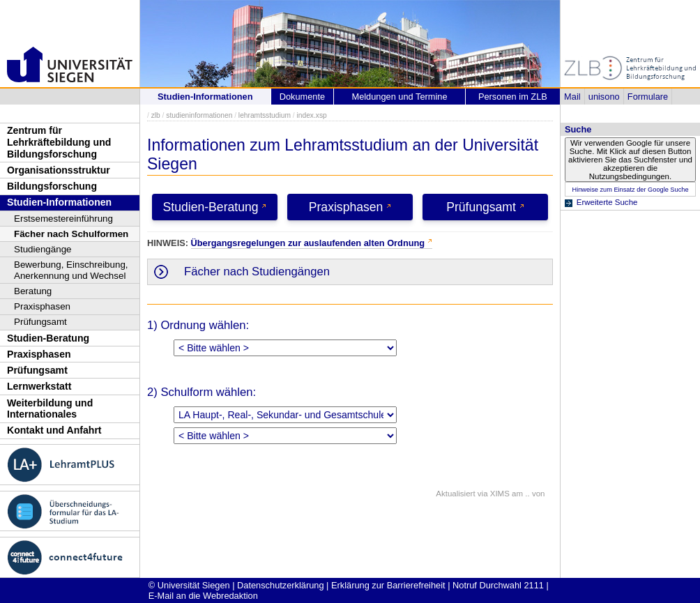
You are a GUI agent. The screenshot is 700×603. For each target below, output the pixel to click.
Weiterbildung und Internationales (50, 409)
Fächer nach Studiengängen (257, 272)
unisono (604, 97)
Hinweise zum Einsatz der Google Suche (630, 190)
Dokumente (302, 97)
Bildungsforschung (52, 186)
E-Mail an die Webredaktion (203, 596)
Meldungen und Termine (399, 97)
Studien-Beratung (48, 338)
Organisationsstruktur (59, 170)
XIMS (500, 494)
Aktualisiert (455, 494)
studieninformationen (199, 115)
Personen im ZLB (513, 97)
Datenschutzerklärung (280, 585)
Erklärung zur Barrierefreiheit (388, 585)
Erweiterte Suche (607, 202)
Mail (572, 97)
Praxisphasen (42, 306)
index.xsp (311, 115)
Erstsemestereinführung (63, 219)
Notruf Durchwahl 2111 (498, 585)
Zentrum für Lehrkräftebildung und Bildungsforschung (59, 142)
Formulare (648, 97)
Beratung (33, 291)
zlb (156, 115)
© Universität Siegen (189, 585)
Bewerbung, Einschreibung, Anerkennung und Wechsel (71, 270)
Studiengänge (43, 249)
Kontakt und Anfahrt (54, 430)
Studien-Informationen (59, 202)
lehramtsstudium (265, 115)
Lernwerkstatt (39, 386)
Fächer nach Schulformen (71, 234)
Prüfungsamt (40, 322)
